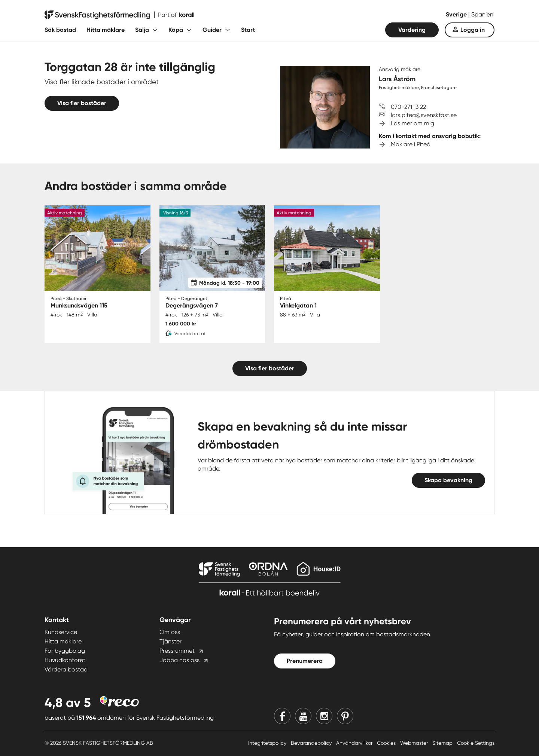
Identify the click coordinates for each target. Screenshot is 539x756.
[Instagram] (324, 716)
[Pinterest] (345, 716)
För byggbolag (65, 651)
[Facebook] (282, 716)
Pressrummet (177, 651)
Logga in (473, 30)
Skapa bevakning (448, 480)
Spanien (482, 14)
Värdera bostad (66, 669)
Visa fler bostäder (82, 103)
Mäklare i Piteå (411, 144)
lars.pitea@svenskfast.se (424, 115)
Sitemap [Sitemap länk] (443, 743)
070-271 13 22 (408, 107)
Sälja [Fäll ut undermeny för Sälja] (142, 30)
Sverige (457, 14)
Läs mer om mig (412, 123)
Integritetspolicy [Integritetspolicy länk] (268, 743)
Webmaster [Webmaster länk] (415, 743)
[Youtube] (303, 716)
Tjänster (170, 641)
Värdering (412, 30)
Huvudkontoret (65, 660)
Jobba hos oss (179, 660)
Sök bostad (60, 30)
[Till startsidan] (119, 15)
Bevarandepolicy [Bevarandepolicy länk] (312, 743)
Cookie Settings (476, 743)
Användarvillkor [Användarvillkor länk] (355, 743)
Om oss (170, 632)
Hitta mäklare (106, 30)
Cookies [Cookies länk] (387, 743)
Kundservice (61, 632)
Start (248, 30)
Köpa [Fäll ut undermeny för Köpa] (176, 30)
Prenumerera (305, 661)
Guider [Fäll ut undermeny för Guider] (212, 30)
